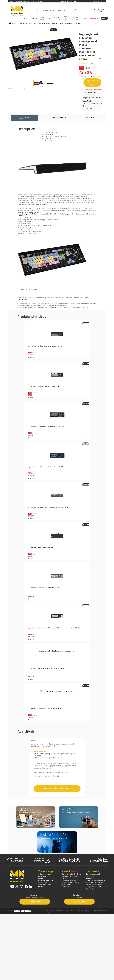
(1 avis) (91, 63)
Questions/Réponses (69, 876)
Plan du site (90, 889)
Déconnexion (67, 887)
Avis (91, 118)
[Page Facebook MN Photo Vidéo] (26, 887)
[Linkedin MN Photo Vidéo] (31, 887)
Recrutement (91, 876)
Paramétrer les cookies (94, 885)
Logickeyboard (79, 23)
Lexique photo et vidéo (94, 887)
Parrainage (42, 876)
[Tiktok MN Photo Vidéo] (17, 887)
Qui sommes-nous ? (93, 874)
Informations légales (93, 878)
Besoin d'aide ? (98, 1)
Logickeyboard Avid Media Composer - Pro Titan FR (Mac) (46, 668)
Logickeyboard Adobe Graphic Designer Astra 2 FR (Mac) (46, 427)
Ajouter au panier (92, 83)
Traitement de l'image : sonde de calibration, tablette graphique (38, 23)
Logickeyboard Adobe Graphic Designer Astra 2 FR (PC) (45, 467)
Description (24, 118)
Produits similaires (58, 118)
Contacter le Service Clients (72, 874)
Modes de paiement (69, 880)
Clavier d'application (66, 23)
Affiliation (42, 878)
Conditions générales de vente (97, 880)
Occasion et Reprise (45, 885)
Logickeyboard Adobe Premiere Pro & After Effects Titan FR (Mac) (49, 507)
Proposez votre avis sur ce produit (57, 789)
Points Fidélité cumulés (88, 76)
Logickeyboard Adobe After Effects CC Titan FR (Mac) (45, 709)
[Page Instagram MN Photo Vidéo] (21, 887)
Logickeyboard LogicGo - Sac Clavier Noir (41, 547)
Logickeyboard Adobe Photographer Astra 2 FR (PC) (44, 386)
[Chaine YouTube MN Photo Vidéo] (12, 887)
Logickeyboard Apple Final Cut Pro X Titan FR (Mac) (44, 588)
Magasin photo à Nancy (71, 882)
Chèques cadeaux (44, 874)
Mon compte (67, 885)
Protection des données (94, 882)
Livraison (65, 878)
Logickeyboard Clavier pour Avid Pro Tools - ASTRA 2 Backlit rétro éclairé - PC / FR (54, 628)
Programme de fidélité (46, 880)
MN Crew (42, 887)
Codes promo (43, 882)
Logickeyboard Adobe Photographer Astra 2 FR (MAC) (45, 346)
